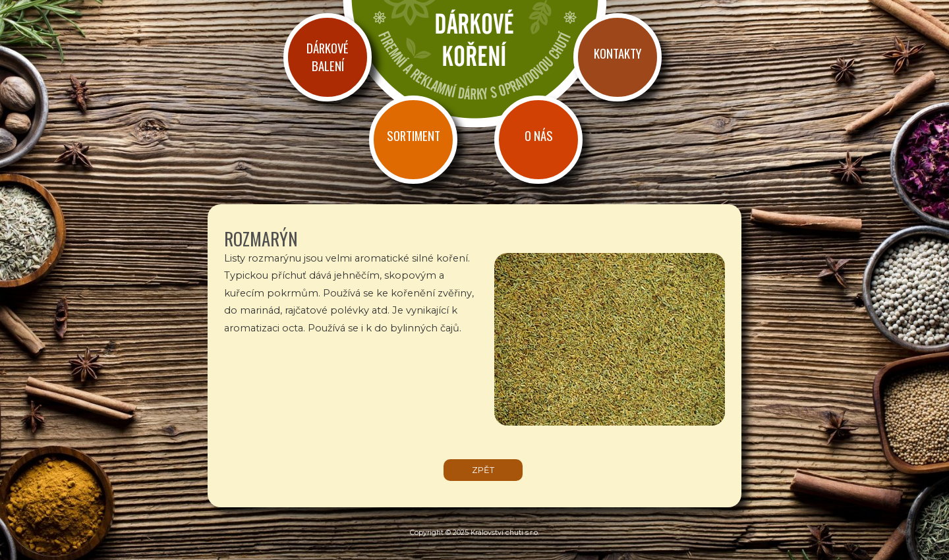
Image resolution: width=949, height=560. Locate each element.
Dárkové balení (328, 57)
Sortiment (414, 135)
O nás (539, 135)
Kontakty (618, 53)
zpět (483, 470)
